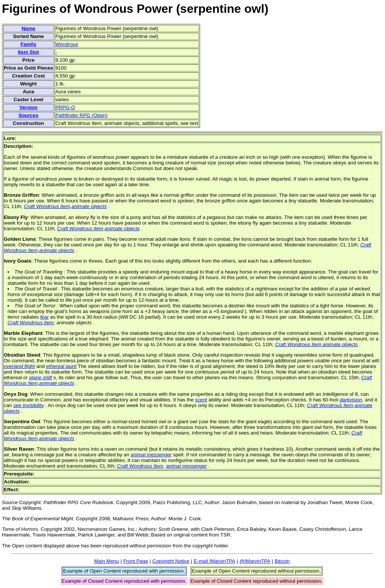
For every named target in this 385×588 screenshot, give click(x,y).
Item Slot (28, 52)
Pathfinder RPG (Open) (81, 115)
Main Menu (106, 561)
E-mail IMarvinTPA (214, 561)
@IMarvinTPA (255, 561)
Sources (28, 115)
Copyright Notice (171, 561)
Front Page (136, 561)
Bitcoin (282, 561)
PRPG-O (65, 107)
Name (28, 28)
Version (28, 107)
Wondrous (67, 44)
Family (28, 44)
